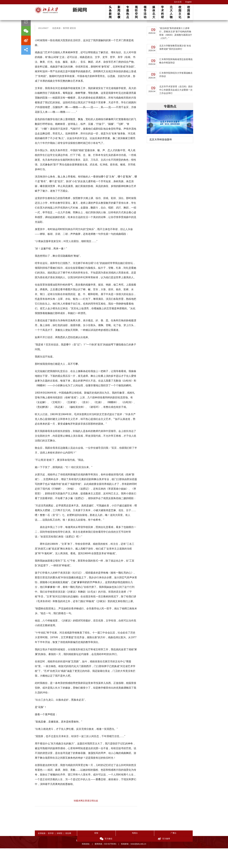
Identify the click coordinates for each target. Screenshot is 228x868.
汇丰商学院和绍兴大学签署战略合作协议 (176, 94)
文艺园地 (46, 29)
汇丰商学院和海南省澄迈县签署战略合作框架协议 (176, 81)
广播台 (135, 853)
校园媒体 (189, 12)
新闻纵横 (119, 12)
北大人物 (171, 12)
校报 (89, 853)
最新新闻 (170, 39)
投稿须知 (86, 864)
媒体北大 (154, 12)
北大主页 (178, 2)
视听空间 (136, 12)
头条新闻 (110, 12)
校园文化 (180, 12)
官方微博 (182, 853)
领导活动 (145, 12)
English (188, 2)
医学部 (51, 853)
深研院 (60, 853)
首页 (37, 29)
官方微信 (158, 853)
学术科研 (162, 12)
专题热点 (128, 12)
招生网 (68, 853)
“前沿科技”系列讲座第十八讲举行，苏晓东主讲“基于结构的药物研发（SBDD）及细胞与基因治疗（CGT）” (176, 53)
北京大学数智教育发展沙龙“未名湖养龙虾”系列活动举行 (175, 67)
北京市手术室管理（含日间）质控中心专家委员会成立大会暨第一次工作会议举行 (176, 109)
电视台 (112, 853)
